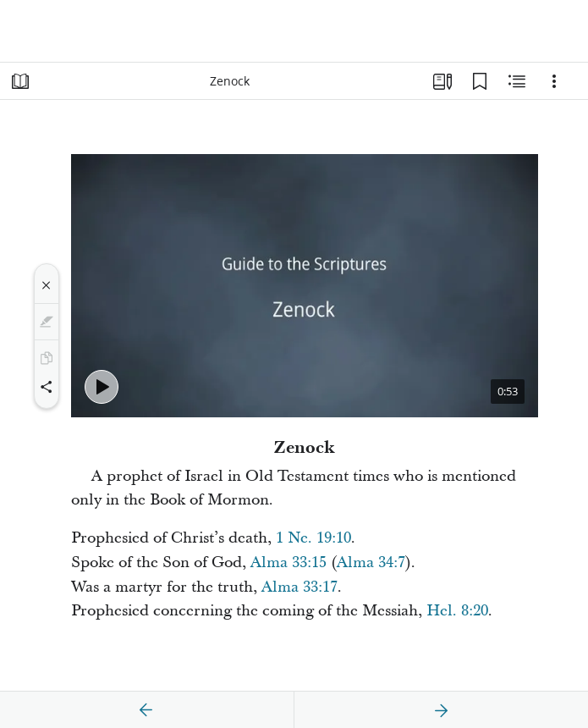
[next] (441, 710)
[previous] (146, 710)
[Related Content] (517, 81)
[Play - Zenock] (102, 387)
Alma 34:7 (371, 563)
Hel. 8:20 (457, 611)
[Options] (554, 81)
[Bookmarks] (480, 81)
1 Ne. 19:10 (313, 538)
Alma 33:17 (299, 587)
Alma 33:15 (289, 563)
